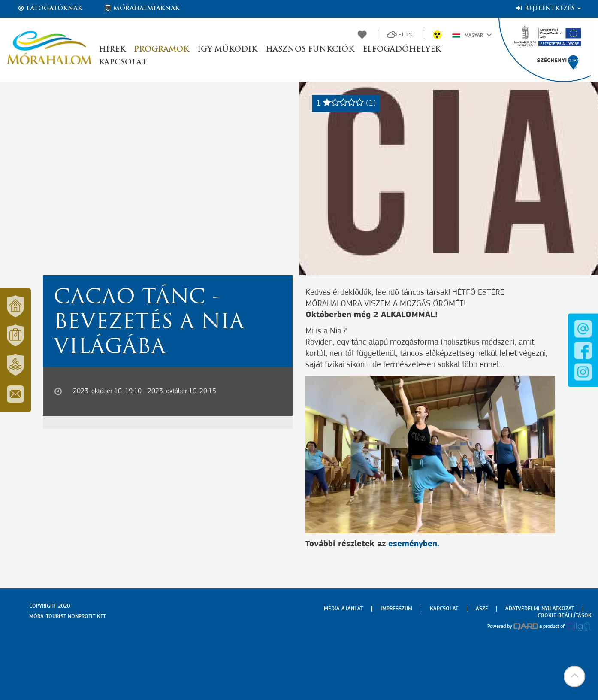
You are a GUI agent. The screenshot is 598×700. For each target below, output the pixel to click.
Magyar (472, 35)
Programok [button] (161, 50)
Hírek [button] (112, 50)
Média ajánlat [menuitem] (343, 609)
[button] (574, 676)
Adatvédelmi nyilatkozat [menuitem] (540, 609)
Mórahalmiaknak (142, 9)
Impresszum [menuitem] (396, 609)
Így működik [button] (227, 50)
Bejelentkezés (548, 9)
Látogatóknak (50, 9)
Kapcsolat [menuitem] (444, 609)
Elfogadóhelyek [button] (402, 50)
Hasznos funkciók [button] (310, 50)
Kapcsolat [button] (123, 62)
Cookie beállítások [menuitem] (565, 616)
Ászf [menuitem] (482, 609)
